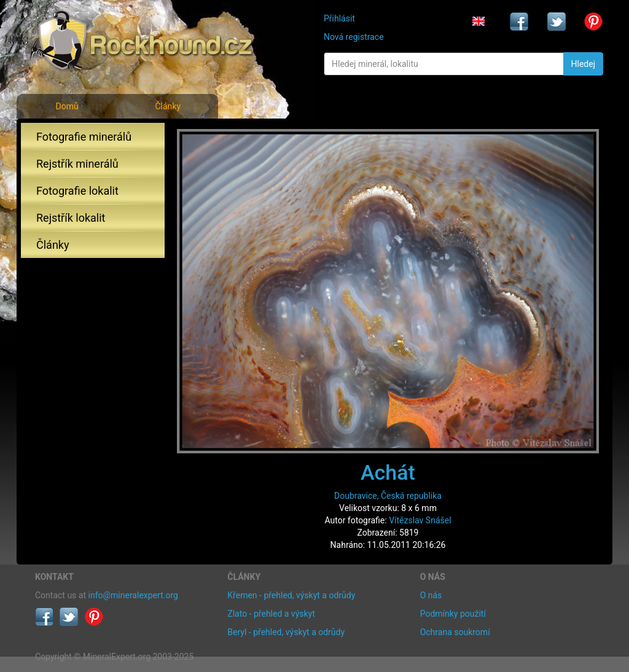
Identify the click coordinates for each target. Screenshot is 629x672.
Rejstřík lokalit (71, 218)
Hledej (583, 64)
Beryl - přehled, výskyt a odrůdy (286, 632)
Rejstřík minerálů (77, 164)
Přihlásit (339, 18)
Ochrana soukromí (455, 632)
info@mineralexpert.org (133, 595)
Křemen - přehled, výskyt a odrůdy (291, 595)
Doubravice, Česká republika (388, 496)
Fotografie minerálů (84, 137)
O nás (431, 595)
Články (168, 106)
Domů (67, 106)
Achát (388, 472)
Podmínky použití (453, 614)
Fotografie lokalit (77, 191)
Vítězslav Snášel (420, 520)
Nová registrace (354, 37)
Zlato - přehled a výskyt (271, 614)
